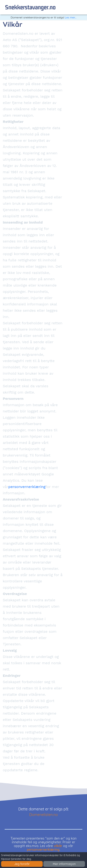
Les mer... (71, 17)
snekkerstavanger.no (30, 7)
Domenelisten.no (43, 815)
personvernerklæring (27, 487)
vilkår (58, 846)
